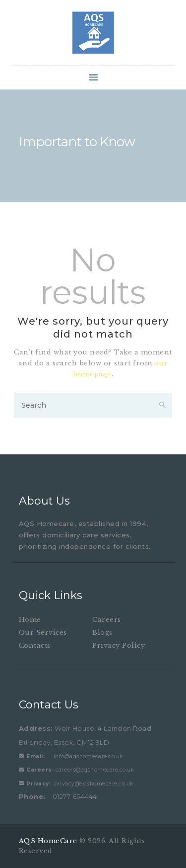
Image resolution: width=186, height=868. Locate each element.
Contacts (35, 646)
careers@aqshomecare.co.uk (80, 770)
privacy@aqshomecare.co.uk (80, 784)
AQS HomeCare (49, 841)
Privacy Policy (119, 646)
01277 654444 (58, 796)
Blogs (102, 633)
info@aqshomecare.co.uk (75, 756)
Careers (107, 620)
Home (30, 620)
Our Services (43, 633)
